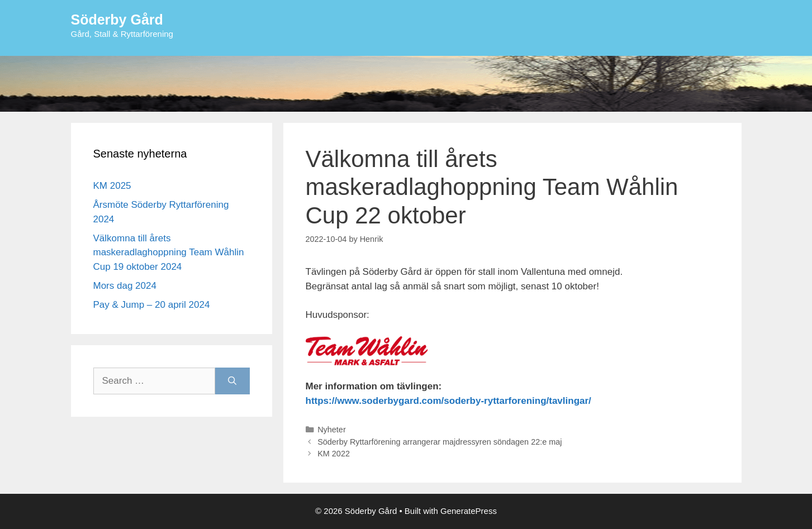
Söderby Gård (117, 20)
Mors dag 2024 (125, 286)
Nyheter (332, 430)
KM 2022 (334, 454)
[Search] (232, 381)
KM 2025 (112, 186)
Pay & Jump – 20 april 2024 (152, 305)
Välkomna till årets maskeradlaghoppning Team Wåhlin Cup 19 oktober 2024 (169, 252)
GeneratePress (469, 511)
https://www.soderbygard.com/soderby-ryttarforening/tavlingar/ (448, 401)
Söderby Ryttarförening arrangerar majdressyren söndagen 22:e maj (440, 442)
